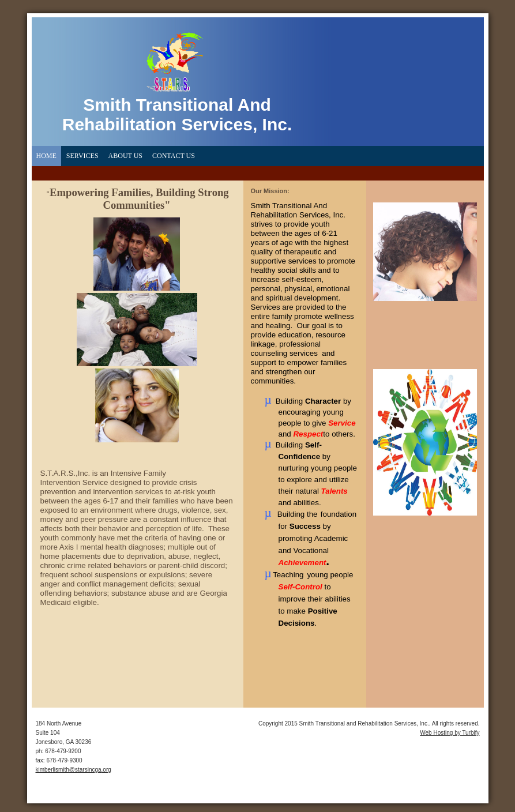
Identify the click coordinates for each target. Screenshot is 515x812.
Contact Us (174, 156)
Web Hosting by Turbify (450, 733)
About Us (125, 156)
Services (82, 156)
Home (46, 156)
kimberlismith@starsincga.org (74, 770)
